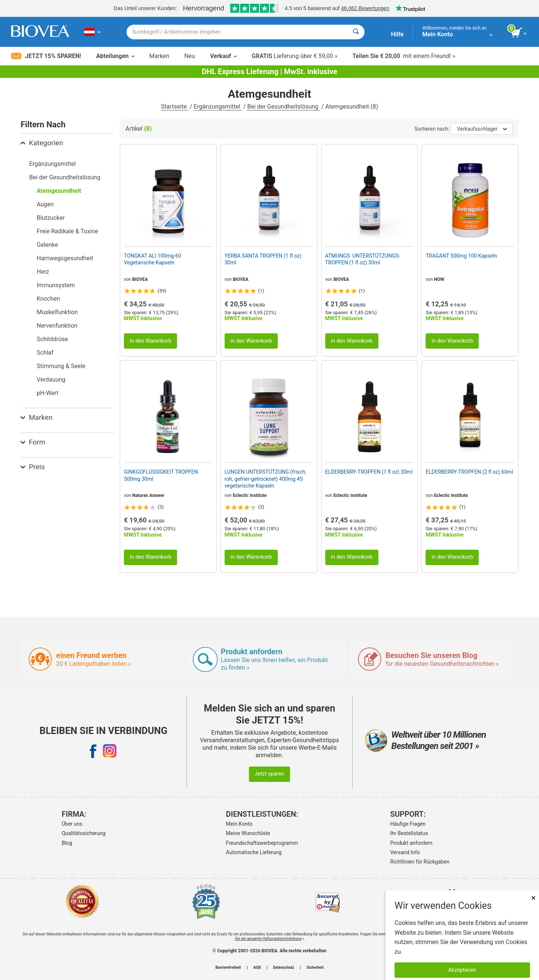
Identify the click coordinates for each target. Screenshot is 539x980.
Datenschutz (284, 968)
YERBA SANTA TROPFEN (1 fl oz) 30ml (263, 259)
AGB (257, 968)
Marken (159, 56)
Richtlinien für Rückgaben (420, 862)
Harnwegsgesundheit (65, 258)
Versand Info (405, 852)
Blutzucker (51, 218)
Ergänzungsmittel (217, 107)
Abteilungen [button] (115, 56)
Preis (33, 467)
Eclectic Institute (250, 495)
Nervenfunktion (57, 326)
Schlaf (45, 353)
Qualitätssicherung (84, 833)
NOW (439, 279)
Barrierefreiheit (228, 968)
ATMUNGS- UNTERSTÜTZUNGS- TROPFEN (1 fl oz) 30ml (363, 259)
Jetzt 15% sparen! (46, 56)
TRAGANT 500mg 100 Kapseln (461, 256)
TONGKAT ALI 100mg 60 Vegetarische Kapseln (153, 259)
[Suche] (356, 32)
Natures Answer (148, 495)
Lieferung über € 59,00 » (294, 56)
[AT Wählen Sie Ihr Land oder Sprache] (92, 32)
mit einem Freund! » (404, 56)
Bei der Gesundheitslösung (283, 107)
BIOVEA (140, 279)
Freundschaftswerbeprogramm (262, 843)
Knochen (48, 299)
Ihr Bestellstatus (409, 833)
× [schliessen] (533, 898)
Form (33, 442)
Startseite (175, 107)
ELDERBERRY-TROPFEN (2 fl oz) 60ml (469, 472)
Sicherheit (315, 968)
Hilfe (397, 34)
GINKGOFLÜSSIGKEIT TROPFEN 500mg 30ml (161, 475)
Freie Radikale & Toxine (67, 231)
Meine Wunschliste (248, 833)
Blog (67, 843)
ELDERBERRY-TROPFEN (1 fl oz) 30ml (369, 472)
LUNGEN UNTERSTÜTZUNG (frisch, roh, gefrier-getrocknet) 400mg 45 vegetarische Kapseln (265, 479)
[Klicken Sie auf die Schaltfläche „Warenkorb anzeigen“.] (519, 33)
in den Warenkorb (150, 341)
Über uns (72, 824)
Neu (190, 56)
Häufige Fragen (408, 824)
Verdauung (51, 380)
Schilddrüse (52, 339)
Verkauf (223, 56)
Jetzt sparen (269, 774)
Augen (45, 204)
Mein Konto (239, 824)
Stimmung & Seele (61, 366)
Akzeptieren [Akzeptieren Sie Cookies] (462, 970)
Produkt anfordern (412, 843)
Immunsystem (56, 285)
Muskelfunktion (57, 312)
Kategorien (42, 143)
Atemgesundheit (59, 191)
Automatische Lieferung (254, 852)
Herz (43, 272)
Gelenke (47, 245)
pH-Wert (48, 393)
